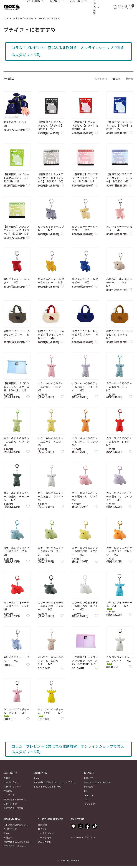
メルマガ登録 (45, 844)
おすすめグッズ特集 (23, 19)
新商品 (7, 780)
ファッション (10, 806)
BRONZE (89, 780)
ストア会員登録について (16, 827)
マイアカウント (46, 836)
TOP (6, 19)
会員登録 (42, 827)
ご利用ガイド (10, 831)
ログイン (42, 831)
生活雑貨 (8, 793)
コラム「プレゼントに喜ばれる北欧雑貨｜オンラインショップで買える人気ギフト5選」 (67, 52)
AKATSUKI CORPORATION (97, 785)
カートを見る (45, 840)
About (37, 780)
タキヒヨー (90, 797)
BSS (86, 793)
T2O (86, 802)
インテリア (9, 797)
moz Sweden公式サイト (83, 840)
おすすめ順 (101, 80)
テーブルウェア (11, 785)
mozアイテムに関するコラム (48, 789)
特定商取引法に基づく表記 (17, 844)
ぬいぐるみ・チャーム (15, 802)
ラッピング (90, 806)
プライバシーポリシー (15, 848)
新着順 (130, 80)
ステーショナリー (12, 789)
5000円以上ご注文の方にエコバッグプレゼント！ (58, 785)
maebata (89, 789)
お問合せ (8, 840)
